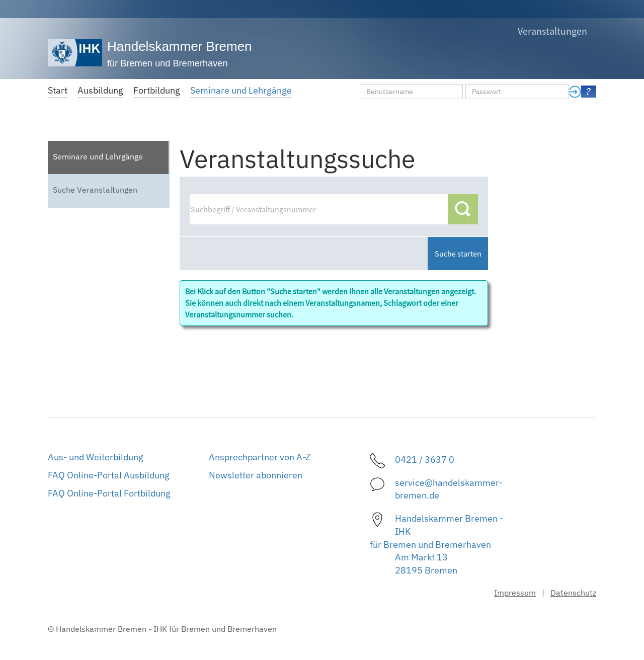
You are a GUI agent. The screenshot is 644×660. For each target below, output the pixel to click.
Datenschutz (573, 593)
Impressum (515, 593)
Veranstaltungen (552, 31)
